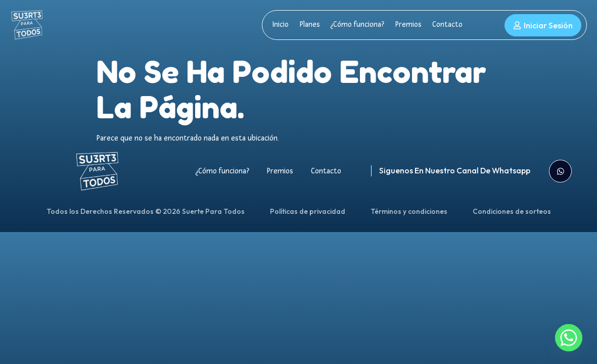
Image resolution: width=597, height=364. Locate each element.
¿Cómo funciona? (356, 24)
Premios (406, 24)
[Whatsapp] (569, 338)
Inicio (281, 24)
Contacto (444, 24)
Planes (309, 24)
